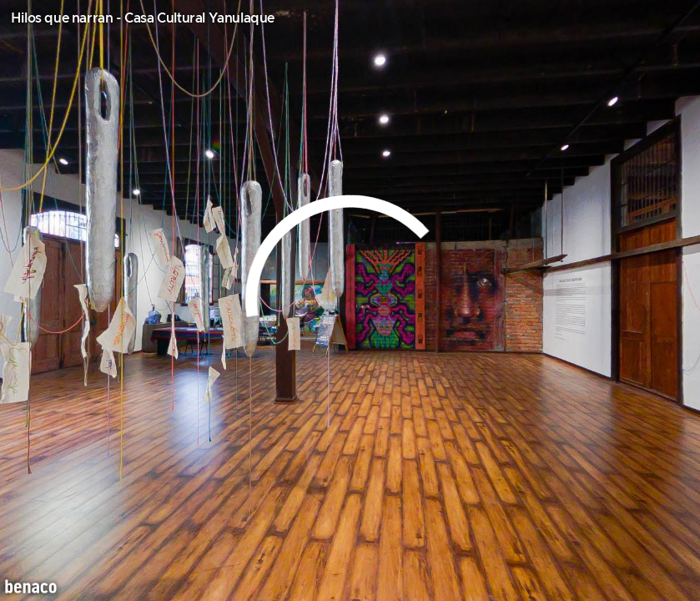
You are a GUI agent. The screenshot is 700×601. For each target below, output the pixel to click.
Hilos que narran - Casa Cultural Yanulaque (143, 18)
